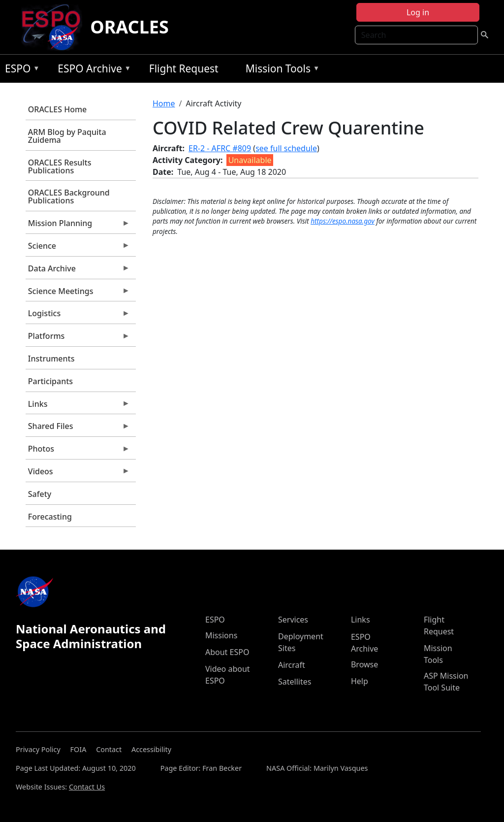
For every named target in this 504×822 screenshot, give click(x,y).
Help (360, 681)
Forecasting (50, 517)
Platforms (78, 338)
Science (78, 248)
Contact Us (87, 787)
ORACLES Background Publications (69, 197)
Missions (221, 635)
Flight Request (184, 68)
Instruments (51, 359)
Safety (40, 494)
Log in (418, 12)
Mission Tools (280, 70)
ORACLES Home (57, 109)
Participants (50, 381)
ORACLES (129, 27)
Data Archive (78, 271)
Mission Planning (78, 226)
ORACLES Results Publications (60, 166)
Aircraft (292, 665)
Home (164, 103)
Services (293, 620)
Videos (78, 474)
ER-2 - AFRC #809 (220, 148)
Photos (78, 451)
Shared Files (78, 428)
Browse (364, 664)
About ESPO (227, 652)
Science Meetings (78, 294)
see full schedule (286, 148)
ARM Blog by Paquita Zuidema (67, 136)
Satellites (295, 682)
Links (78, 406)
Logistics (78, 316)
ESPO (20, 70)
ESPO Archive (92, 70)
